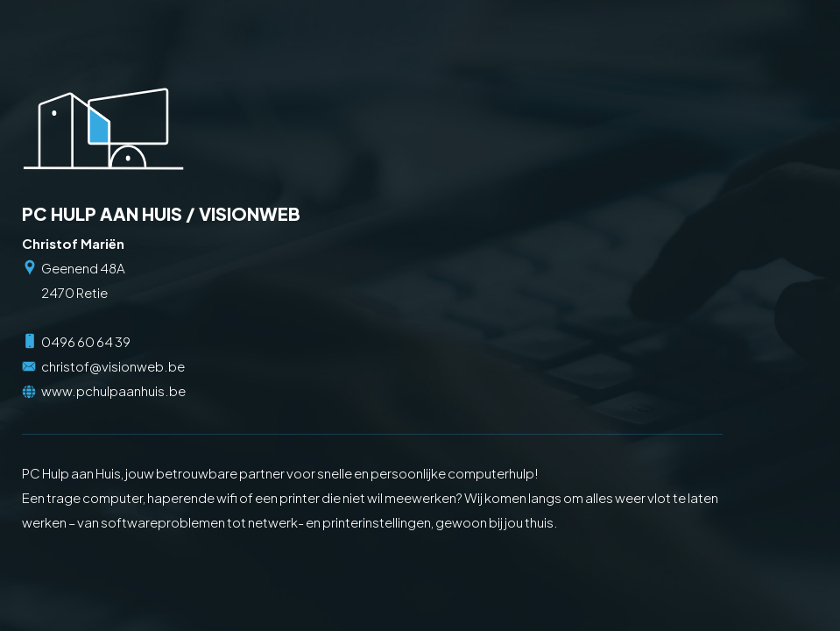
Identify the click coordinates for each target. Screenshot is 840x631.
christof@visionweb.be (113, 366)
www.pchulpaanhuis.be (113, 390)
